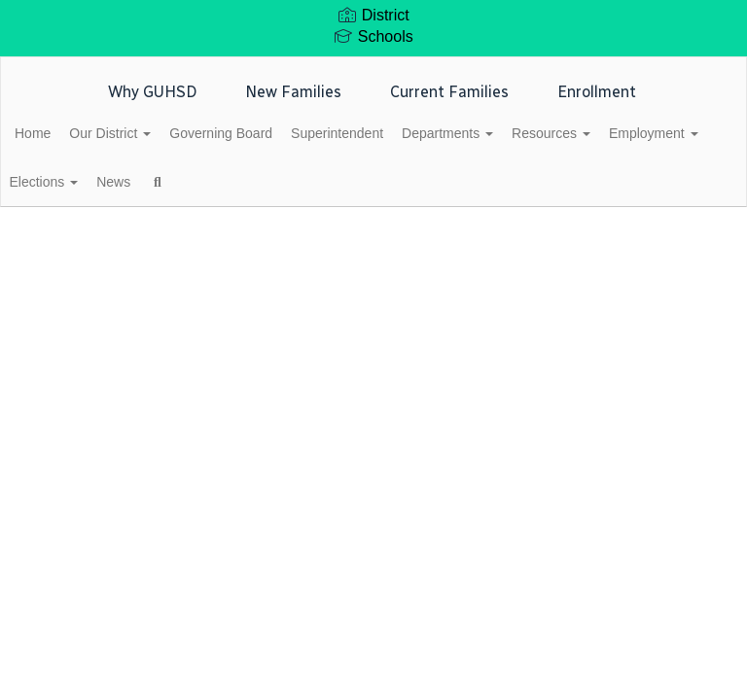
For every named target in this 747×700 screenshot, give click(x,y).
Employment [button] (89, 182)
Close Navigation (422, 190)
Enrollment (597, 92)
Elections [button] (198, 182)
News (278, 182)
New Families (293, 92)
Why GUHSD (152, 92)
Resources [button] (635, 133)
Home (63, 133)
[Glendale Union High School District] (373, 70)
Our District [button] (151, 133)
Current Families (449, 92)
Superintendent (399, 133)
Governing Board (272, 133)
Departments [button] (520, 133)
